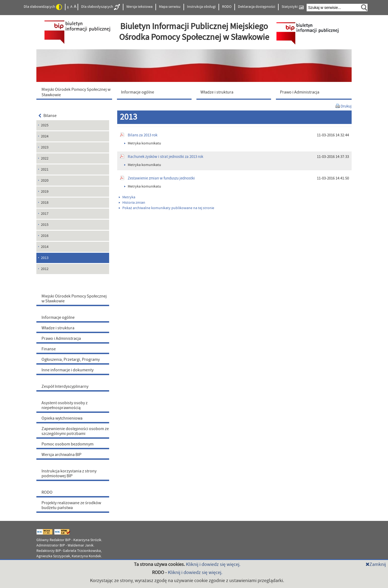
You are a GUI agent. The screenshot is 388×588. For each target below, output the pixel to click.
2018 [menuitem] (45, 203)
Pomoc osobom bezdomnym (67, 444)
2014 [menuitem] (45, 247)
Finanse (49, 349)
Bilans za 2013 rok (143, 135)
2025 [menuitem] (45, 125)
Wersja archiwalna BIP (61, 455)
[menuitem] (75, 92)
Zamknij (376, 564)
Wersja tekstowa (139, 7)
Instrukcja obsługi (201, 7)
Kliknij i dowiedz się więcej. (213, 564)
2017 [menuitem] (45, 214)
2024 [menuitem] (45, 136)
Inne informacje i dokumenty (67, 370)
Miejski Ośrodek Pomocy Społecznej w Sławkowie (74, 299)
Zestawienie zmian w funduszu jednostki (161, 178)
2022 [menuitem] (45, 158)
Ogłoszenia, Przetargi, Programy (71, 359)
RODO (227, 7)
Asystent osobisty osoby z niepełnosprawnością (65, 405)
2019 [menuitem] (45, 192)
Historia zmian (132, 203)
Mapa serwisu (170, 7)
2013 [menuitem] (45, 258)
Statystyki (293, 7)
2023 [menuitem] (45, 147)
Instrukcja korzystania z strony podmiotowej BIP (69, 473)
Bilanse (48, 116)
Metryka (127, 197)
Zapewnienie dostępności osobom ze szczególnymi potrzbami (75, 431)
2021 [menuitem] (45, 170)
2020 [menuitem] (45, 181)
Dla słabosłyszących (101, 7)
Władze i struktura (58, 328)
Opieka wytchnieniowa (62, 418)
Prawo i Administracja (61, 338)
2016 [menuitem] (45, 236)
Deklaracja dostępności (257, 7)
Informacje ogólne (58, 317)
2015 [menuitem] (45, 225)
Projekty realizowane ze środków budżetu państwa (71, 505)
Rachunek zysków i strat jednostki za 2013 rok (165, 157)
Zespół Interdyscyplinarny (65, 386)
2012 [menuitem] (45, 269)
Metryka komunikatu (143, 143)
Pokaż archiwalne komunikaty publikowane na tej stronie (167, 208)
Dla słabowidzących (43, 7)
